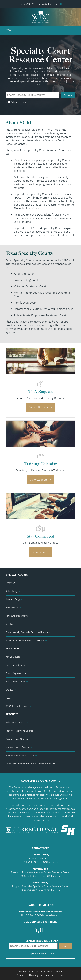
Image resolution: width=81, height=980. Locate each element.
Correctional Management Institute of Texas (40, 975)
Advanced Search (18, 102)
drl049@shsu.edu (47, 4)
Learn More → (40, 552)
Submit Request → (40, 407)
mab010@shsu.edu (49, 876)
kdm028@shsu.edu (49, 890)
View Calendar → (40, 480)
